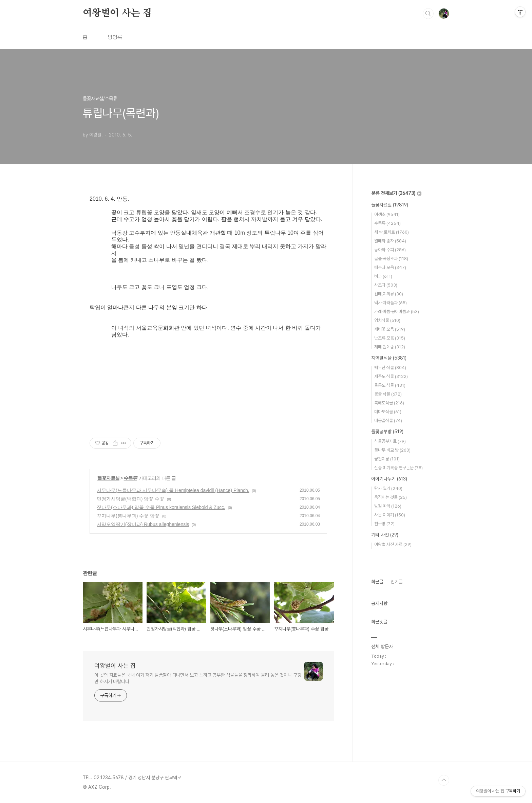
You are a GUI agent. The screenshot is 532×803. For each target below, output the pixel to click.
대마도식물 (388, 412)
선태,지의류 (389, 294)
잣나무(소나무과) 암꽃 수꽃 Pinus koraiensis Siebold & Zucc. (161, 507)
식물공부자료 (390, 441)
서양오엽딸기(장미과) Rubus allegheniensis (143, 524)
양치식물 (387, 320)
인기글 (397, 582)
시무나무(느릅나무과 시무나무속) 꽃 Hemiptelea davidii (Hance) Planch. (173, 490)
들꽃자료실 (108, 478)
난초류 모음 (390, 338)
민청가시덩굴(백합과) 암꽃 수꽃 (130, 499)
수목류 (130, 478)
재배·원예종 (390, 347)
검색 (428, 14)
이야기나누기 (389, 479)
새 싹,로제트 (392, 232)
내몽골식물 (388, 421)
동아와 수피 (390, 250)
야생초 (387, 214)
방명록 (115, 37)
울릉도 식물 (390, 385)
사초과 (386, 285)
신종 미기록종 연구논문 (398, 468)
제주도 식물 (391, 376)
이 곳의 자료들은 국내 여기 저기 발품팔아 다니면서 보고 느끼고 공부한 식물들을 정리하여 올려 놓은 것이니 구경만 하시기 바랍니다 (198, 678)
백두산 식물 (390, 368)
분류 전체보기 (396, 193)
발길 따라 (388, 506)
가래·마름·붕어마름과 (397, 312)
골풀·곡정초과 (391, 259)
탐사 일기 (388, 488)
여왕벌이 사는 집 (117, 13)
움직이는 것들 (391, 497)
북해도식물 (389, 403)
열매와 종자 (390, 241)
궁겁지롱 (387, 459)
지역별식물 (389, 358)
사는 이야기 (390, 515)
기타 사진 (385, 535)
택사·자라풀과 (391, 303)
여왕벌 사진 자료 (393, 544)
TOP (444, 780)
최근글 (377, 582)
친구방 (384, 524)
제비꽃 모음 (390, 329)
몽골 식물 (388, 394)
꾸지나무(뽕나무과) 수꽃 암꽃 (128, 516)
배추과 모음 (390, 267)
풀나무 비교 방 (392, 450)
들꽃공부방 (387, 432)
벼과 (383, 276)
